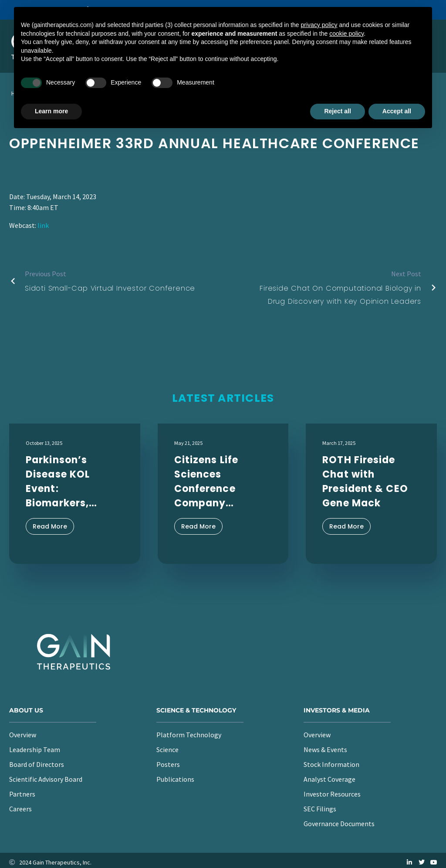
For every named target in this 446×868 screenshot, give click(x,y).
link (43, 225)
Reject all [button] (337, 111)
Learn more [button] (51, 111)
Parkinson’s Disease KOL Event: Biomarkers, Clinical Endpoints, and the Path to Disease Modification (65, 482)
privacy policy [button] (319, 25)
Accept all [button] (397, 111)
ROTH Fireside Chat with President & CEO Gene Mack (365, 481)
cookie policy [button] (346, 34)
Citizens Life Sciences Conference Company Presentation (208, 482)
